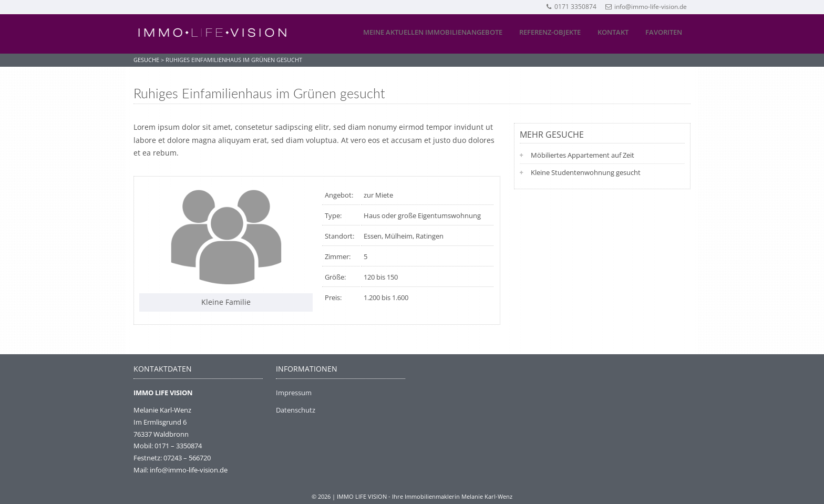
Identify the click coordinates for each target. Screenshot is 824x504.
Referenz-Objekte (550, 32)
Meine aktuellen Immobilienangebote (433, 32)
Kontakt (613, 32)
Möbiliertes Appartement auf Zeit (583, 155)
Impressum (294, 393)
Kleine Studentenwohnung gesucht (586, 172)
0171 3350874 (571, 7)
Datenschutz (296, 410)
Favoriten (664, 32)
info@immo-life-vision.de (646, 7)
